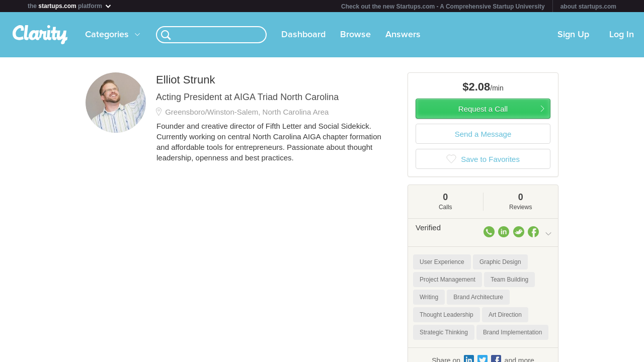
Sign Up (573, 35)
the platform (70, 6)
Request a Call (483, 109)
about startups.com (588, 7)
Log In (622, 35)
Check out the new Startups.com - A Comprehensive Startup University (443, 7)
